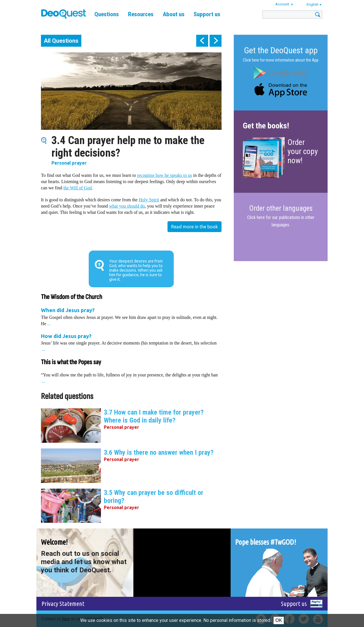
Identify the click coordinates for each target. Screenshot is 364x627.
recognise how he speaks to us (165, 175)
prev (202, 41)
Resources (141, 14)
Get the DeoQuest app (281, 50)
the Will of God (78, 188)
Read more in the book (195, 227)
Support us (207, 14)
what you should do (127, 206)
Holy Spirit (149, 200)
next (216, 41)
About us (174, 14)
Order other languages (281, 208)
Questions (107, 14)
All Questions (61, 41)
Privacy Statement (63, 604)
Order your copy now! (303, 151)
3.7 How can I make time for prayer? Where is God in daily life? (154, 416)
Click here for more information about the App (281, 60)
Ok (279, 620)
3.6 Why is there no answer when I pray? (159, 452)
